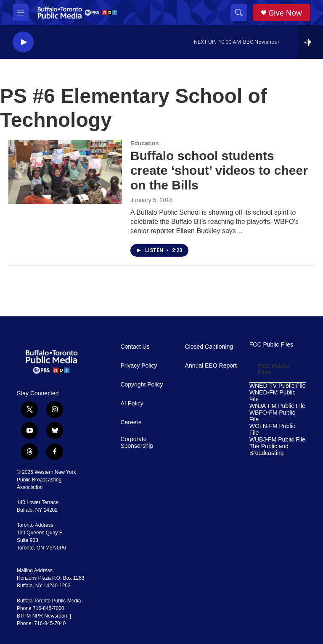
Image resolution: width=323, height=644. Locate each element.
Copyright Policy (142, 385)
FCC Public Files (271, 345)
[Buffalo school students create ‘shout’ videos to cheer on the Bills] (65, 172)
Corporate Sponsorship (137, 443)
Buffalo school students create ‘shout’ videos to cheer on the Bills (219, 170)
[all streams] (311, 42)
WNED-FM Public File (273, 396)
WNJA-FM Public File (277, 406)
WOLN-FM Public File (272, 430)
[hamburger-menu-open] (21, 13)
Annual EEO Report (211, 366)
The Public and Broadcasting (269, 450)
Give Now (285, 13)
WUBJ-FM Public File (277, 440)
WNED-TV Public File (278, 386)
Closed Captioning (209, 347)
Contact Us (135, 347)
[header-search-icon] (239, 13)
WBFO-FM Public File (272, 416)
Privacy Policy (139, 366)
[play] (23, 42)
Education (145, 143)
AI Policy (132, 403)
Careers (131, 422)
